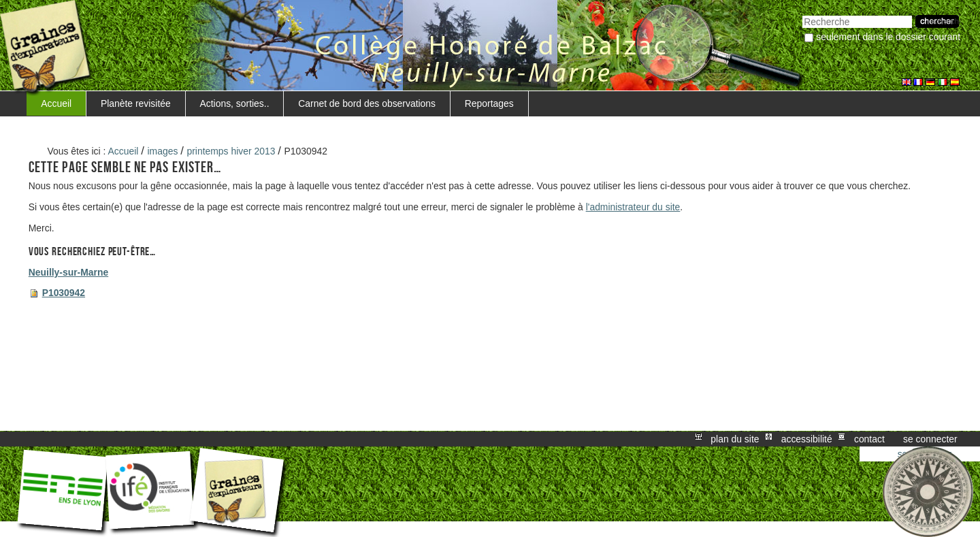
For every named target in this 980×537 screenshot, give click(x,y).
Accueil (56, 103)
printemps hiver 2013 (231, 151)
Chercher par (802, 14)
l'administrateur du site (633, 207)
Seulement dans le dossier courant (888, 37)
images (163, 151)
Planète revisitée (136, 103)
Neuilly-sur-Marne (68, 272)
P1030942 (64, 293)
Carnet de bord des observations (367, 103)
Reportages (489, 103)
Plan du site (735, 439)
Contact (869, 439)
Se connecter (930, 439)
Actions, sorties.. (235, 103)
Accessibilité (807, 439)
